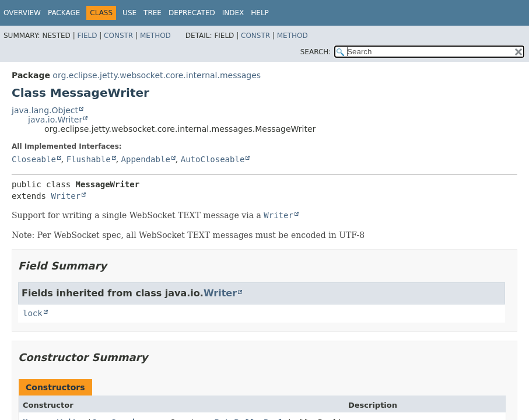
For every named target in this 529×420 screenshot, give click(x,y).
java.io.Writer (55, 120)
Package (64, 13)
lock (33, 313)
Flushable (89, 159)
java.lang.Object (45, 110)
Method (155, 36)
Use (129, 13)
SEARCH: (316, 52)
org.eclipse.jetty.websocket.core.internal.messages (157, 75)
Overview (22, 13)
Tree (153, 13)
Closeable (34, 159)
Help (260, 13)
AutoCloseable (213, 159)
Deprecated (192, 13)
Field (87, 36)
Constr (118, 36)
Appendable (146, 159)
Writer (66, 196)
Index (233, 13)
